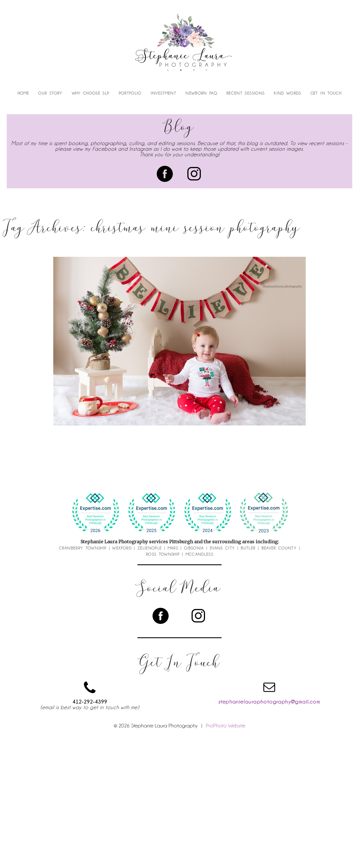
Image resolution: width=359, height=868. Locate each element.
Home (23, 93)
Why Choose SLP (91, 93)
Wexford (122, 548)
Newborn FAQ (201, 93)
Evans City (222, 548)
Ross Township (163, 554)
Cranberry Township (83, 548)
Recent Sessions (245, 93)
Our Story (50, 93)
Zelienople (150, 548)
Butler (248, 548)
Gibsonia (194, 548)
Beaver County (279, 548)
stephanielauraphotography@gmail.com (269, 702)
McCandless (200, 554)
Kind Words (287, 93)
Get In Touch (326, 93)
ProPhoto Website (226, 725)
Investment (164, 93)
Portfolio (130, 93)
